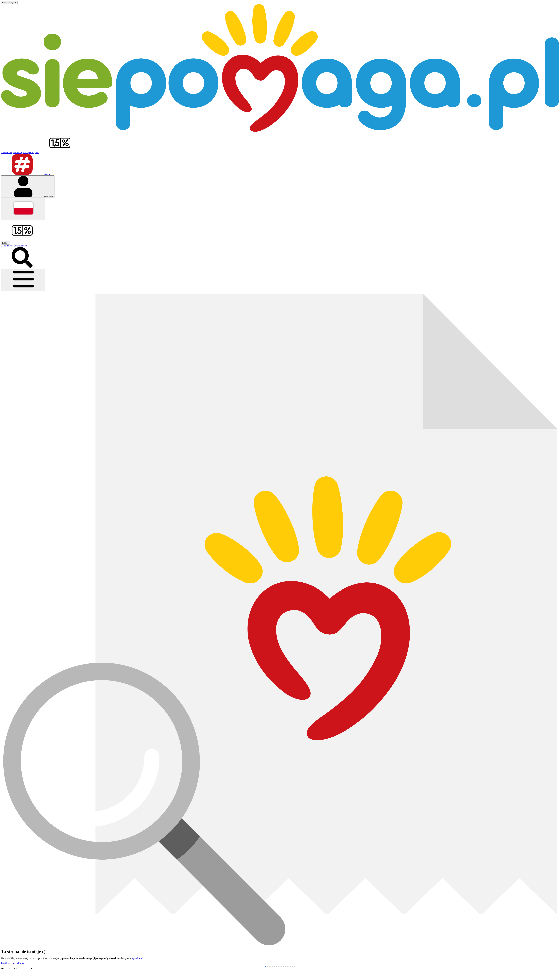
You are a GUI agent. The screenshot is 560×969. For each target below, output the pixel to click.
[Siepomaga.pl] (280, 131)
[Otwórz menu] (23, 280)
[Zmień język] (23, 209)
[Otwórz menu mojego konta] (28, 187)
